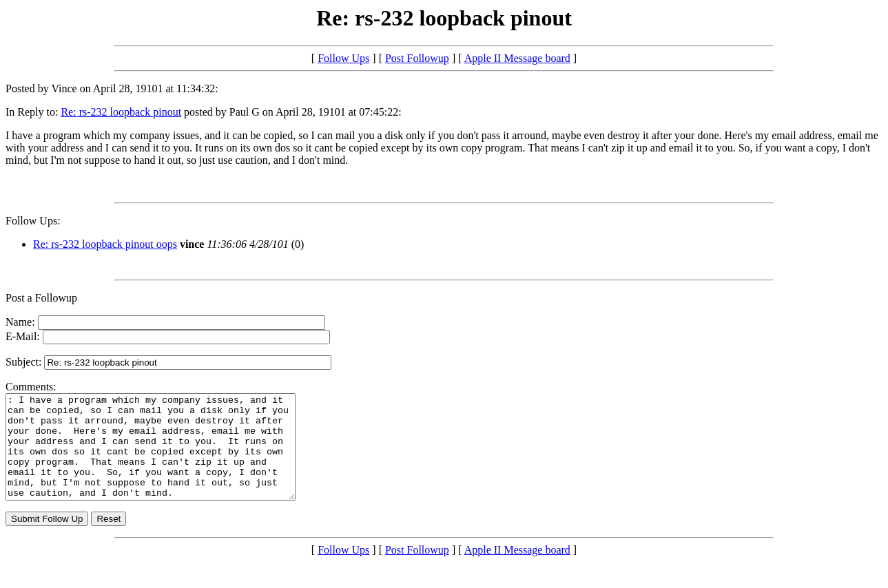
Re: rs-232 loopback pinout (121, 112)
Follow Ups (343, 58)
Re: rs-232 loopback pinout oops (105, 244)
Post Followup (417, 58)
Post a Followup (41, 298)
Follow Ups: (33, 221)
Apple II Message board (517, 58)
